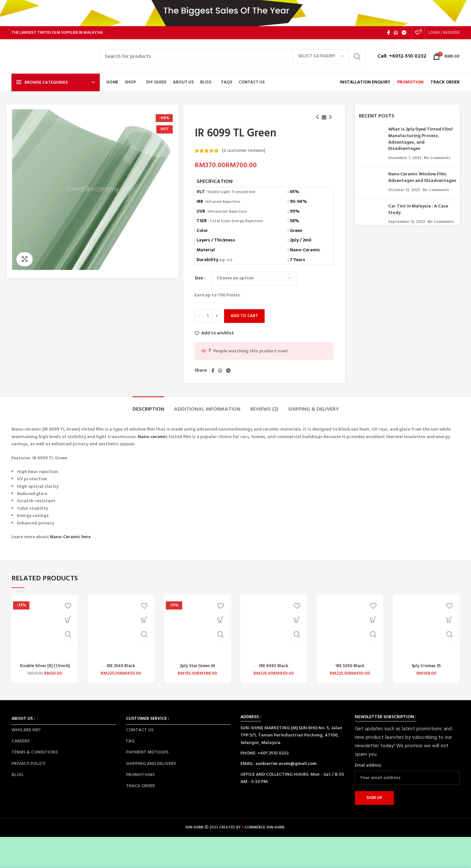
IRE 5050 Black (350, 666)
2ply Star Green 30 (197, 666)
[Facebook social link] (388, 33)
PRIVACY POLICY (28, 764)
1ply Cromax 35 (426, 666)
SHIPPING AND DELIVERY (151, 764)
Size (199, 278)
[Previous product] (317, 117)
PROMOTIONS (140, 775)
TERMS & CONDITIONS (35, 752)
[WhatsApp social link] (396, 33)
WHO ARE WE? (26, 730)
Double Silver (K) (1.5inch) (45, 666)
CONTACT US (140, 730)
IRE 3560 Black (121, 666)
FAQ (130, 741)
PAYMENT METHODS (147, 752)
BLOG (17, 775)
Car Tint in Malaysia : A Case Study (418, 210)
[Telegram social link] (404, 33)
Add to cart (244, 316)
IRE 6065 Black (274, 666)
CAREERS (20, 741)
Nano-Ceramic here (70, 537)
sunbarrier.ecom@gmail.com (286, 764)
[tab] (148, 406)
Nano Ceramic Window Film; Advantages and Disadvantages (422, 177)
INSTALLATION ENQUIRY (365, 82)
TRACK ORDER (140, 786)
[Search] (233, 57)
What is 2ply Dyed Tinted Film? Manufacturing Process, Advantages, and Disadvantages (421, 139)
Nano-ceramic (153, 437)
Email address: (368, 766)
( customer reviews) (244, 151)
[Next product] (330, 117)
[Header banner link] (235, 13)
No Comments (437, 158)
